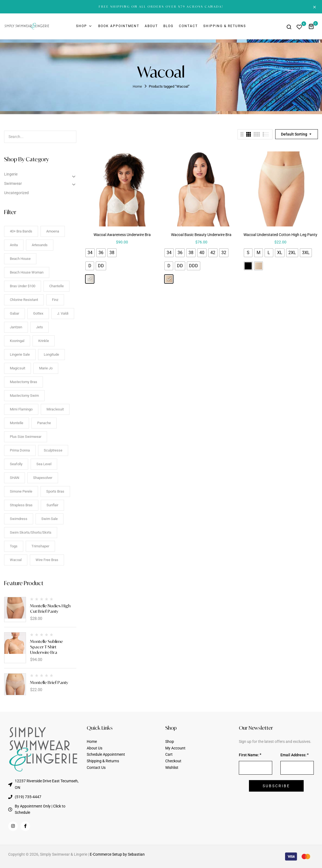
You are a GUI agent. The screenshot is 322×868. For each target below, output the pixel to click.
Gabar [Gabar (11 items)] (14, 313)
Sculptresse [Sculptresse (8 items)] (53, 450)
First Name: (249, 755)
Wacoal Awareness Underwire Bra (122, 235)
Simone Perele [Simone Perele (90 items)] (21, 491)
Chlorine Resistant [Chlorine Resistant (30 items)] (24, 300)
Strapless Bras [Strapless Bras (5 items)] (21, 505)
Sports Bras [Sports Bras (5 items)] (55, 491)
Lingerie (11, 174)
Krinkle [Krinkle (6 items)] (44, 341)
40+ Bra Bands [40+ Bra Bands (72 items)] (21, 231)
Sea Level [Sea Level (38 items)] (44, 464)
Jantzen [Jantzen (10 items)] (16, 327)
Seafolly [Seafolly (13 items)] (16, 464)
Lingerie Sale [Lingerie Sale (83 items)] (20, 354)
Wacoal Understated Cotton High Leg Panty (280, 235)
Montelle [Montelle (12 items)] (17, 423)
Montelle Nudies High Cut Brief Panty (50, 609)
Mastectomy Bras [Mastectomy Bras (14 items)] (24, 382)
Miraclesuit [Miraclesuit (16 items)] (55, 409)
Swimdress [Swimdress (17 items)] (19, 519)
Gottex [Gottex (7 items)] (38, 313)
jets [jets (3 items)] (40, 327)
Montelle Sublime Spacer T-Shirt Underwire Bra (47, 647)
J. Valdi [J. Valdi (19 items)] (63, 313)
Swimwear (13, 183)
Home (137, 86)
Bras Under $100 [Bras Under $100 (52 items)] (23, 286)
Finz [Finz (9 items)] (55, 300)
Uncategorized (16, 193)
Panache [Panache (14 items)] (44, 423)
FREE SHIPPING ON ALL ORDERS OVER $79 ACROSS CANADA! (161, 7)
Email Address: (293, 755)
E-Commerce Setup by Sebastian (117, 854)
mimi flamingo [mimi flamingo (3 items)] (21, 409)
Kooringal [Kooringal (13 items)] (17, 341)
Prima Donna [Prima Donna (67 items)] (20, 450)
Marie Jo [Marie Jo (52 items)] (46, 368)
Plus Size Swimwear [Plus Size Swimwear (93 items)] (26, 437)
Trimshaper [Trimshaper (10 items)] (40, 546)
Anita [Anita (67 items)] (14, 245)
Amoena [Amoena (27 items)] (53, 231)
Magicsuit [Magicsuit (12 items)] (18, 368)
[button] (313, 26)
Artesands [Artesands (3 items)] (40, 245)
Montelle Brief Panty (49, 682)
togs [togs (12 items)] (14, 546)
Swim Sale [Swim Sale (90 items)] (50, 519)
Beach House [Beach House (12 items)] (20, 259)
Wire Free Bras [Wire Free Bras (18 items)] (47, 560)
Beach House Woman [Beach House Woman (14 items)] (27, 272)
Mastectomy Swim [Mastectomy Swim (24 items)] (24, 396)
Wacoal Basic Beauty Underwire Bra (201, 235)
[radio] (90, 253)
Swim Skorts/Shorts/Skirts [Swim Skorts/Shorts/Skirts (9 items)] (31, 532)
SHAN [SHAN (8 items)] (14, 478)
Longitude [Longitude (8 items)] (51, 354)
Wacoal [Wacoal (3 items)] (16, 560)
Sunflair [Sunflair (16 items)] (52, 505)
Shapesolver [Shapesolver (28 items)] (43, 478)
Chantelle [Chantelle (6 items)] (56, 286)
